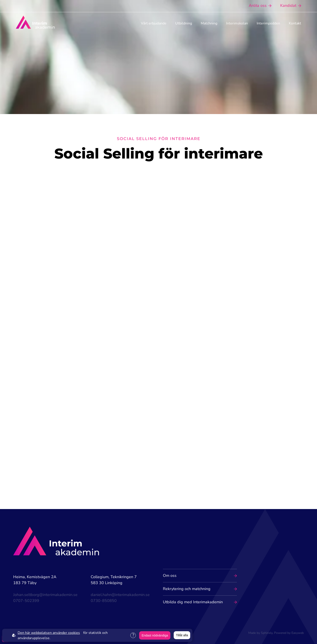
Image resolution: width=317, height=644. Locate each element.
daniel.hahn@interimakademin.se (120, 595)
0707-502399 (26, 601)
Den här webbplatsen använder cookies (49, 633)
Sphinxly (267, 633)
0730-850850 (104, 601)
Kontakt (295, 23)
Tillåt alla (182, 635)
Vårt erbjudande (154, 23)
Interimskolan (237, 23)
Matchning (209, 23)
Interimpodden (268, 23)
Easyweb (298, 633)
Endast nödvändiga (155, 635)
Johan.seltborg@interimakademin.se (45, 595)
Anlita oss (260, 6)
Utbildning (184, 23)
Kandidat (291, 6)
